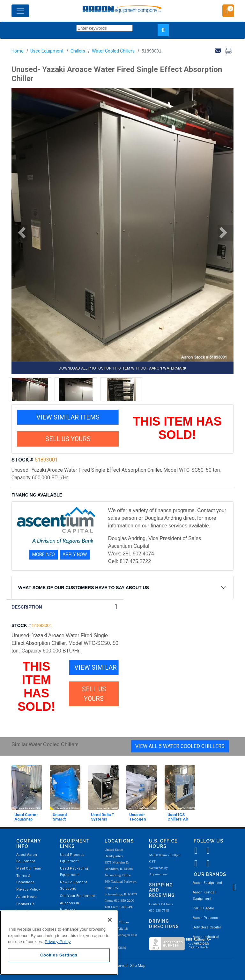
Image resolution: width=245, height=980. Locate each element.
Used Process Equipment (72, 858)
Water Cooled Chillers (113, 51)
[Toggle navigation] (20, 11)
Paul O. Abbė (203, 908)
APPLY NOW (75, 554)
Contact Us (25, 904)
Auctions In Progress (70, 906)
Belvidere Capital (207, 927)
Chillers (78, 51)
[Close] (110, 920)
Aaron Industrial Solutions (206, 940)
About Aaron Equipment (27, 858)
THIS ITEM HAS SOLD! (177, 428)
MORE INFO (44, 554)
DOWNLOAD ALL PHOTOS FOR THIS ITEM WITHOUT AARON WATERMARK (122, 368)
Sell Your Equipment (77, 896)
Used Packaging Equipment (74, 872)
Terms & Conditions (25, 879)
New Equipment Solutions (73, 885)
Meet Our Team (29, 868)
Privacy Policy (28, 889)
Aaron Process (205, 918)
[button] (19, 233)
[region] (59, 943)
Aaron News (26, 897)
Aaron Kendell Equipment (205, 895)
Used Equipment (47, 51)
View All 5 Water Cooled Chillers (180, 746)
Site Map (138, 966)
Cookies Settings (59, 955)
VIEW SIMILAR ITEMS (68, 417)
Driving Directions (164, 924)
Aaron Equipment (207, 883)
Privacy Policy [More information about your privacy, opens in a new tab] (58, 942)
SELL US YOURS (68, 439)
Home (18, 51)
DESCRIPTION (27, 607)
